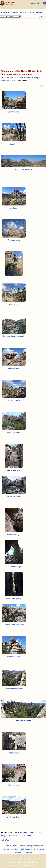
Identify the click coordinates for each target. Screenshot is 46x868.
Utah (22, 849)
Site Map (35, 865)
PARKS (23, 13)
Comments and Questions (18, 862)
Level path (14, 208)
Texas (17, 849)
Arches (23, 832)
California (14, 846)
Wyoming (29, 849)
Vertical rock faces (14, 470)
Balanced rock (14, 368)
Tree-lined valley (14, 400)
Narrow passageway (14, 599)
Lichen (30, 832)
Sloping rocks (14, 753)
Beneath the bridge (14, 567)
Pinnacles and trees (24, 720)
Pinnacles (13, 836)
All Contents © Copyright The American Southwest (23, 859)
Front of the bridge (14, 432)
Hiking (36, 78)
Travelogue (17, 853)
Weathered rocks (14, 657)
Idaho (29, 846)
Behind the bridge (14, 496)
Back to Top (5, 840)
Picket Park (14, 304)
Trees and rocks (14, 240)
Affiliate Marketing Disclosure (19, 865)
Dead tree (14, 144)
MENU (34, 3)
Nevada (35, 846)
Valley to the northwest (24, 169)
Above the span (14, 785)
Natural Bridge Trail (8, 81)
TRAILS (31, 13)
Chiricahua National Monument (20, 78)
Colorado (22, 846)
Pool (14, 278)
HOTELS (40, 13)
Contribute (33, 862)
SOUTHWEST (28, 853)
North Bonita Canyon (14, 817)
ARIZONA (5, 13)
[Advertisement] (23, 44)
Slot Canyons (39, 849)
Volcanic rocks (25, 836)
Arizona (3, 78)
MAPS (15, 13)
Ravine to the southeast (14, 689)
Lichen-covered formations (14, 625)
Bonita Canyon (14, 112)
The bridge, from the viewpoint (14, 336)
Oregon (11, 849)
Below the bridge (14, 535)
